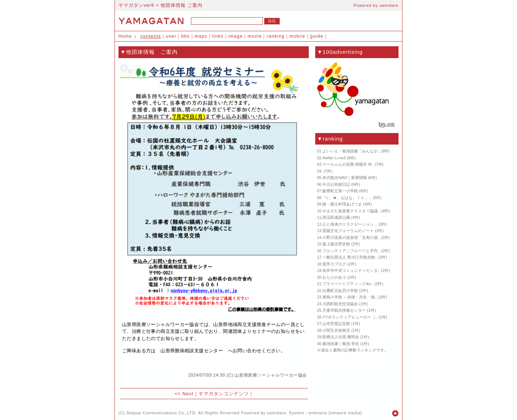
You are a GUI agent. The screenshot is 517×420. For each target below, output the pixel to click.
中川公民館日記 (336, 184)
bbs (186, 36)
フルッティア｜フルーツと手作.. (351, 251)
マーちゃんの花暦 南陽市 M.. (348, 164)
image (236, 36)
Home (125, 36)
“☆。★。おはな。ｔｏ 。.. (347, 198)
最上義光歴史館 (336, 244)
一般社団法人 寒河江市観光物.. (350, 257)
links (218, 36)
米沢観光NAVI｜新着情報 (345, 178)
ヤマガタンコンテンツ (224, 394)
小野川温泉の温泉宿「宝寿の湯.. (351, 237)
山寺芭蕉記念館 (336, 324)
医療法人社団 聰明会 (341, 337)
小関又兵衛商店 (336, 330)
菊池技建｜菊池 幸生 (341, 344)
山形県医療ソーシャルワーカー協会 (271, 375)
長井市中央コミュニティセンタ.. (351, 270)
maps (201, 36)
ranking (276, 36)
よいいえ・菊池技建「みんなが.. (351, 151)
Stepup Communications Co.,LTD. (162, 413)
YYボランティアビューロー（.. (350, 317)
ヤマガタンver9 (136, 5)
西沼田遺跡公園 (336, 217)
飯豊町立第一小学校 (340, 191)
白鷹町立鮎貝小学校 (340, 291)
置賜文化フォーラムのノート (348, 231)
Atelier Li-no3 (334, 158)
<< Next (184, 394)
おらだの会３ (334, 277)
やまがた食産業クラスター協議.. (351, 211)
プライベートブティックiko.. (348, 284)
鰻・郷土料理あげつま (342, 204)
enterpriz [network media (335, 413)
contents (151, 36)
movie (255, 36)
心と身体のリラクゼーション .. (350, 224)
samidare (389, 5)
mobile (297, 36)
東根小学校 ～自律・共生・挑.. (350, 297)
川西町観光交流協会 (340, 304)
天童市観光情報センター (344, 310)
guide (317, 36)
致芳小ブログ (334, 264)
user (171, 36)
